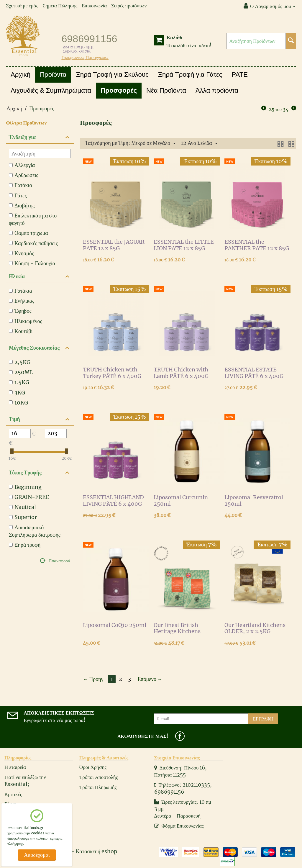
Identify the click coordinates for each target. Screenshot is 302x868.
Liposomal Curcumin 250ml (181, 501)
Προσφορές (119, 90)
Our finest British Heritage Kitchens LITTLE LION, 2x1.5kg (182, 629)
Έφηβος (20, 311)
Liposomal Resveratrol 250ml (254, 501)
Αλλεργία (22, 165)
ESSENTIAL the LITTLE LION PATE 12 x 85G (184, 245)
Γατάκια (20, 185)
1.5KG (19, 382)
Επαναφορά (60, 561)
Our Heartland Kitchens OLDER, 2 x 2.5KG (255, 628)
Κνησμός (21, 253)
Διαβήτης (22, 205)
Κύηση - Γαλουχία (32, 263)
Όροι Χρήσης (93, 767)
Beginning (25, 487)
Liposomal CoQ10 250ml (115, 625)
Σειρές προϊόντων (129, 6)
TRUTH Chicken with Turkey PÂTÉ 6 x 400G (112, 373)
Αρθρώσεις (24, 175)
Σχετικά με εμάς (22, 6)
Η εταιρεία (15, 767)
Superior (23, 517)
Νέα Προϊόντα (166, 90)
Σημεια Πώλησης (60, 6)
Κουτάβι (21, 331)
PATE (240, 74)
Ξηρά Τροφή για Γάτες (190, 74)
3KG (17, 393)
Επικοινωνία (94, 6)
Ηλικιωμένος (26, 321)
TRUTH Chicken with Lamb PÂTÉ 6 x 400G (181, 373)
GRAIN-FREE (29, 497)
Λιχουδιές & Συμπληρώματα (51, 90)
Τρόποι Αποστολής (99, 777)
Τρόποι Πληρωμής (98, 787)
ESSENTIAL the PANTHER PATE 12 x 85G (257, 245)
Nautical (22, 507)
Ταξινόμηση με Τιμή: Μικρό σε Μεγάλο (130, 143)
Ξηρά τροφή (25, 545)
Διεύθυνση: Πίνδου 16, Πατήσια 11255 (181, 771)
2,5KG (20, 362)
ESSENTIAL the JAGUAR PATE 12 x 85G (114, 245)
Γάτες (18, 195)
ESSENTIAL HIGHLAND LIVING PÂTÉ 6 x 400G (113, 501)
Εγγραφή (263, 719)
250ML (21, 372)
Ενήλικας (22, 301)
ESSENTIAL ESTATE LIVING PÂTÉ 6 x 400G (254, 373)
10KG (18, 403)
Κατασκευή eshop (96, 851)
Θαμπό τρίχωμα (28, 233)
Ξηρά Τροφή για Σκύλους (112, 74)
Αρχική (20, 74)
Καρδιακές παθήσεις (33, 243)
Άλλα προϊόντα (217, 90)
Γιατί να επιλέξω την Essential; (25, 781)
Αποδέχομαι (37, 855)
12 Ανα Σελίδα (199, 143)
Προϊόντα (53, 74)
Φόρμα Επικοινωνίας (179, 826)
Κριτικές (13, 794)
